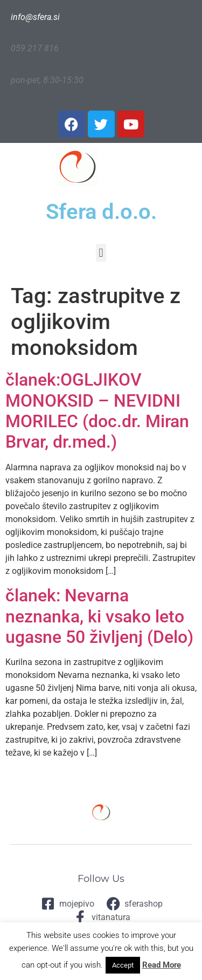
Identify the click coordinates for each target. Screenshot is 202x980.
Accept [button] (123, 965)
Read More (162, 965)
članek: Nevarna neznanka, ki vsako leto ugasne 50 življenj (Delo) (99, 616)
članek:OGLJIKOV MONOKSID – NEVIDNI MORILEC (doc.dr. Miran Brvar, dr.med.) (97, 411)
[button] (101, 253)
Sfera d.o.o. (101, 212)
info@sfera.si (35, 17)
